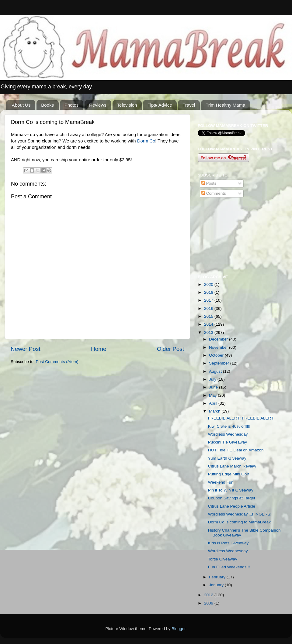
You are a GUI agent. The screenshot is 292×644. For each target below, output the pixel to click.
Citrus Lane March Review (232, 466)
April (214, 403)
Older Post (170, 349)
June (214, 387)
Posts (209, 183)
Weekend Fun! (221, 482)
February (218, 577)
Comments (214, 193)
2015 (209, 316)
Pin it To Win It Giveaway (231, 490)
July (213, 379)
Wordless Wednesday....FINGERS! (240, 514)
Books (47, 105)
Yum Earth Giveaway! (228, 458)
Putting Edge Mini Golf (228, 474)
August (216, 371)
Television (127, 105)
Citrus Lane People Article (232, 506)
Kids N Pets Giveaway (228, 543)
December (219, 339)
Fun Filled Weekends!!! (229, 567)
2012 (209, 595)
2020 (209, 284)
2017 (209, 300)
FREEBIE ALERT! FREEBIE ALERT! (241, 418)
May (213, 395)
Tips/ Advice (160, 105)
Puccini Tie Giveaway (228, 442)
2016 (209, 308)
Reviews (98, 105)
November (219, 347)
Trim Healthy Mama (225, 105)
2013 (209, 332)
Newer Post (26, 349)
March (215, 411)
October (217, 355)
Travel (189, 105)
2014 (209, 324)
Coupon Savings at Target (232, 498)
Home (99, 349)
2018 (209, 292)
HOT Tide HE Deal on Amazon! (236, 450)
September (220, 363)
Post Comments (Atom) (57, 362)
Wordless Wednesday (228, 434)
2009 (209, 603)
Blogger (179, 629)
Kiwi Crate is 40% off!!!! (229, 426)
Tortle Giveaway (223, 559)
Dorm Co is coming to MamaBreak (239, 522)
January (217, 585)
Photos (72, 105)
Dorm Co (146, 141)
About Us (21, 105)
